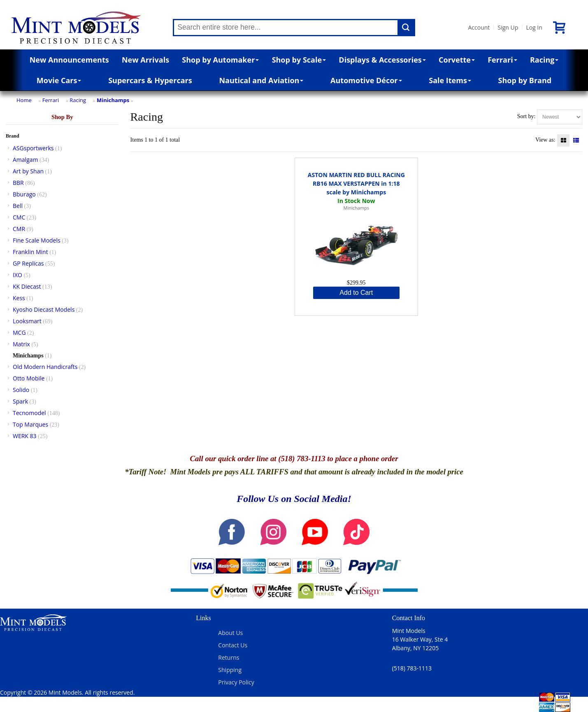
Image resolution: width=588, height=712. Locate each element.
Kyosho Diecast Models (44, 309)
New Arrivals (145, 60)
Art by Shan (28, 171)
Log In (534, 27)
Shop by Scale (299, 60)
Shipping (230, 670)
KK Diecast (27, 286)
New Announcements (69, 60)
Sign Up (508, 27)
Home (24, 100)
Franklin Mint (30, 252)
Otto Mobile (29, 378)
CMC (19, 217)
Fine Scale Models (37, 240)
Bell (18, 206)
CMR (19, 229)
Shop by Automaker (220, 60)
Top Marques (30, 424)
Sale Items (450, 80)
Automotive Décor (366, 80)
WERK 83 (25, 436)
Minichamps (113, 100)
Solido (21, 390)
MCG (19, 333)
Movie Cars (59, 80)
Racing (544, 60)
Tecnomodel (29, 413)
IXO (17, 275)
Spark (20, 401)
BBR (18, 183)
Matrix (21, 344)
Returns (229, 657)
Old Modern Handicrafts (45, 367)
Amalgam (25, 160)
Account (479, 27)
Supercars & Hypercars (150, 80)
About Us (230, 633)
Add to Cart (356, 293)
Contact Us (233, 645)
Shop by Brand (525, 80)
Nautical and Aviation (261, 80)
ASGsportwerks (33, 148)
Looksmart (27, 321)
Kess (19, 298)
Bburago (24, 194)
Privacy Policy (236, 682)
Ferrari (502, 60)
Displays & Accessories (382, 60)
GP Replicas (28, 263)
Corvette (457, 60)
